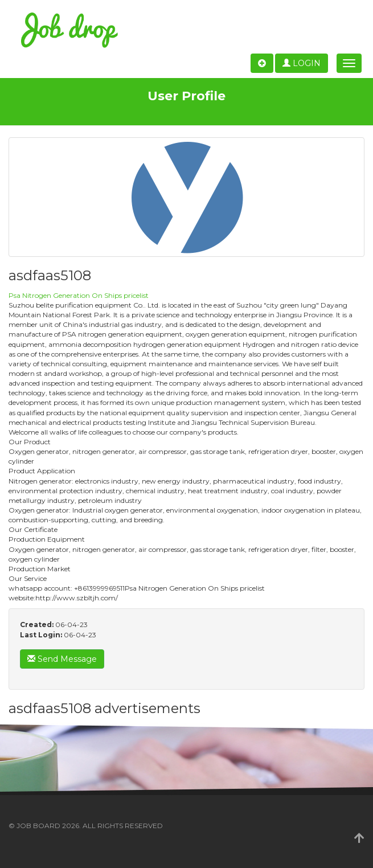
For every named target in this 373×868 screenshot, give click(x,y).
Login (302, 63)
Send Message (62, 659)
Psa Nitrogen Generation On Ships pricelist (79, 295)
